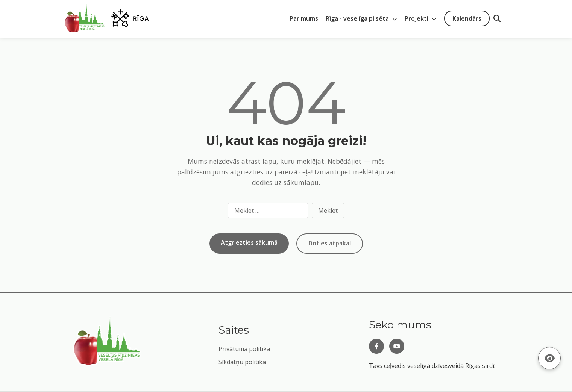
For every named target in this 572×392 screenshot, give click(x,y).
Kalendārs (467, 18)
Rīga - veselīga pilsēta (361, 18)
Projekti (421, 18)
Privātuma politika (244, 349)
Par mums (304, 18)
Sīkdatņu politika (242, 362)
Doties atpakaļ (330, 243)
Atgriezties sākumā (249, 242)
